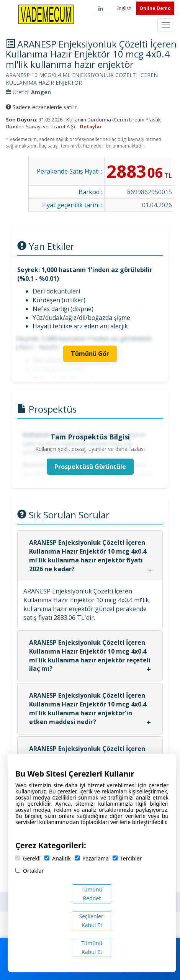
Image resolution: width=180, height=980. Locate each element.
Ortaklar (29, 871)
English (124, 8)
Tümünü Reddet (92, 894)
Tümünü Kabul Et (92, 947)
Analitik (58, 858)
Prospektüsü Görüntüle (90, 467)
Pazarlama (92, 858)
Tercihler (127, 858)
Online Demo (155, 8)
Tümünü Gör (90, 354)
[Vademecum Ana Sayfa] (46, 14)
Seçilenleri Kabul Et (92, 921)
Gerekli (28, 858)
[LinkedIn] (101, 8)
